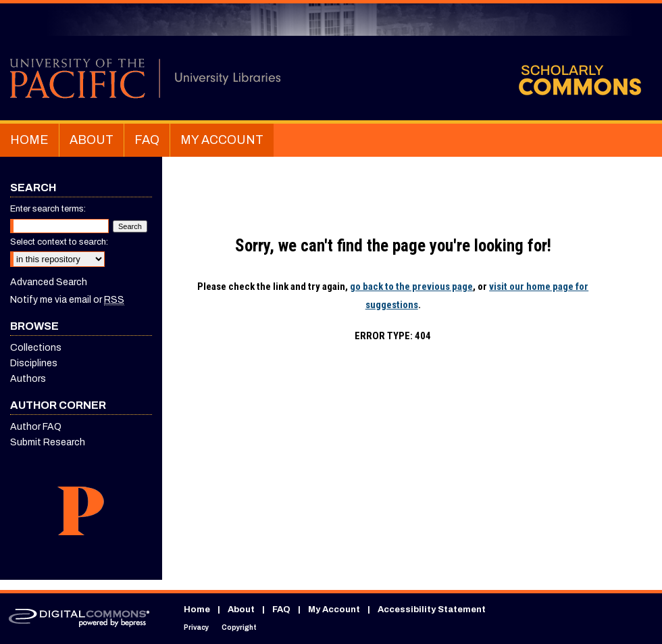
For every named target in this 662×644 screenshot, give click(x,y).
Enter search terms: (48, 209)
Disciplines (34, 363)
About (241, 610)
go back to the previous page (411, 287)
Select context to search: (59, 242)
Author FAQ (36, 427)
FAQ (281, 610)
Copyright (239, 627)
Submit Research (48, 442)
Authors (28, 379)
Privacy (196, 627)
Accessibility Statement (432, 610)
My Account (334, 610)
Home (197, 610)
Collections (36, 348)
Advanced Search (49, 282)
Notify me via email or (67, 300)
